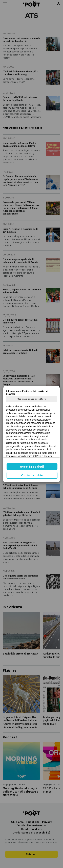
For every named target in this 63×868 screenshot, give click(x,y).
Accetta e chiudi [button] (32, 467)
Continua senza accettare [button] (32, 399)
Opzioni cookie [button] (32, 475)
